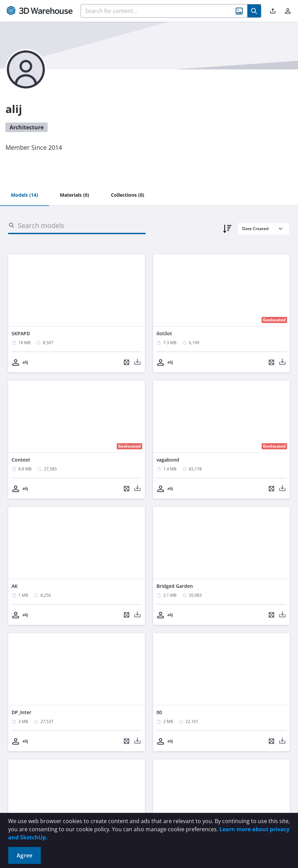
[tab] (24, 195)
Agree (24, 855)
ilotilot (164, 333)
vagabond (168, 460)
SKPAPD (21, 333)
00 (159, 712)
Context (21, 460)
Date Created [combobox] (255, 229)
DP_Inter (21, 712)
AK (15, 586)
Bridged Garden (175, 586)
